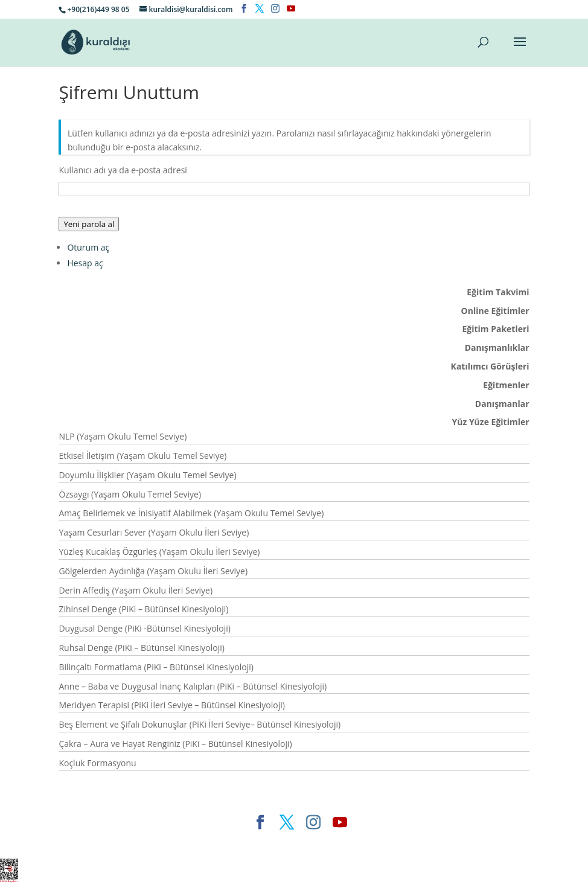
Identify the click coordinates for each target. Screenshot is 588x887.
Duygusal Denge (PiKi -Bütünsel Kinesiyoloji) (144, 628)
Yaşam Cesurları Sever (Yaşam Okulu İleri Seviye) (154, 532)
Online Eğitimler (495, 311)
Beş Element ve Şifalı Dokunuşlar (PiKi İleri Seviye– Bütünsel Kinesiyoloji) (200, 724)
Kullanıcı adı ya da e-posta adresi (123, 170)
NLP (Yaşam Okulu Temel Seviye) (123, 436)
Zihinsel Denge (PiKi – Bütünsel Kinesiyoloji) (143, 609)
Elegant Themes (194, 842)
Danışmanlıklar (497, 347)
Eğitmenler (506, 385)
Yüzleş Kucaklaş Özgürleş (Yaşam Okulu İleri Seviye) (159, 552)
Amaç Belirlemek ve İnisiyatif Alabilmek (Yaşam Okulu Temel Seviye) (191, 513)
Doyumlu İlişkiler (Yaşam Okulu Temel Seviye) (147, 475)
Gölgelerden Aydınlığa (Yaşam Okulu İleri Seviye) (153, 571)
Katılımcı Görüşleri (490, 366)
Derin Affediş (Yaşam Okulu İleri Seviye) (136, 590)
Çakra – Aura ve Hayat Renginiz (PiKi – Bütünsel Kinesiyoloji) (175, 744)
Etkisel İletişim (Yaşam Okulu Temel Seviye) (142, 456)
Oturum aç (88, 247)
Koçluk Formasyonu (97, 763)
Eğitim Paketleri (495, 329)
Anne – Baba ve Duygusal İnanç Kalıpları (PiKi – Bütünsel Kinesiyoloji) (193, 686)
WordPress (346, 842)
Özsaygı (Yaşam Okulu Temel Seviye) (130, 494)
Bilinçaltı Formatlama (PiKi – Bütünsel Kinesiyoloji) (156, 667)
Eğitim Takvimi (498, 292)
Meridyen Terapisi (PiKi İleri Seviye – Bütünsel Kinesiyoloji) (171, 705)
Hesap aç (85, 263)
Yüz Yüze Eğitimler (490, 422)
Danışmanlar (502, 404)
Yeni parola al (89, 224)
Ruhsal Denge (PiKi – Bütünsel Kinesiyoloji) (141, 648)
